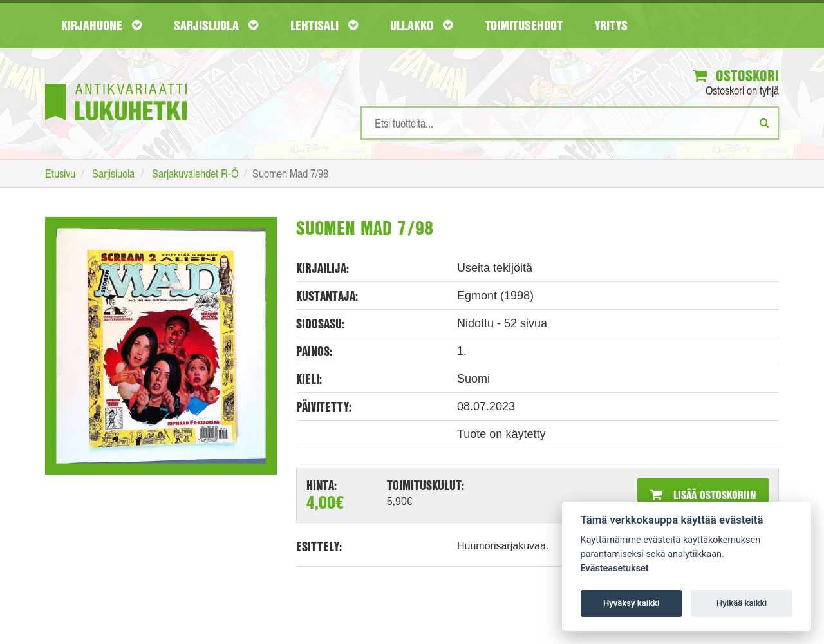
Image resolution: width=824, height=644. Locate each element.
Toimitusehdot (524, 25)
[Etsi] (764, 122)
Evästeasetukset (615, 568)
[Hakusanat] (570, 123)
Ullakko (421, 25)
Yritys (611, 25)
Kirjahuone (101, 25)
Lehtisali (324, 25)
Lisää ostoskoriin (703, 495)
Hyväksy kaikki (631, 603)
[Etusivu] (116, 83)
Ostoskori (736, 75)
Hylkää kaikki (742, 603)
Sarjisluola (216, 25)
